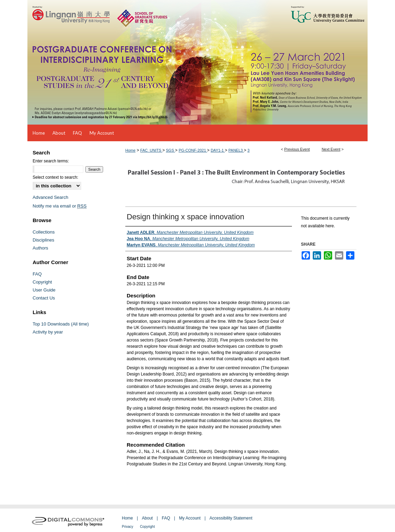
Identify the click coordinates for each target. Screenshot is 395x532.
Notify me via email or (60, 206)
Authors (40, 248)
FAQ (37, 274)
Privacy (128, 527)
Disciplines (43, 240)
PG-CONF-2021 (193, 150)
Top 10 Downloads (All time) (61, 324)
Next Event (331, 149)
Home (130, 150)
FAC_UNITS (151, 150)
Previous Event (297, 149)
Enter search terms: (51, 161)
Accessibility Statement (231, 518)
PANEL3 (236, 150)
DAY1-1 (218, 150)
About (147, 518)
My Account (190, 518)
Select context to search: (55, 177)
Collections (44, 232)
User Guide (44, 290)
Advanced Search (51, 197)
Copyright (42, 282)
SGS (170, 150)
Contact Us (44, 298)
